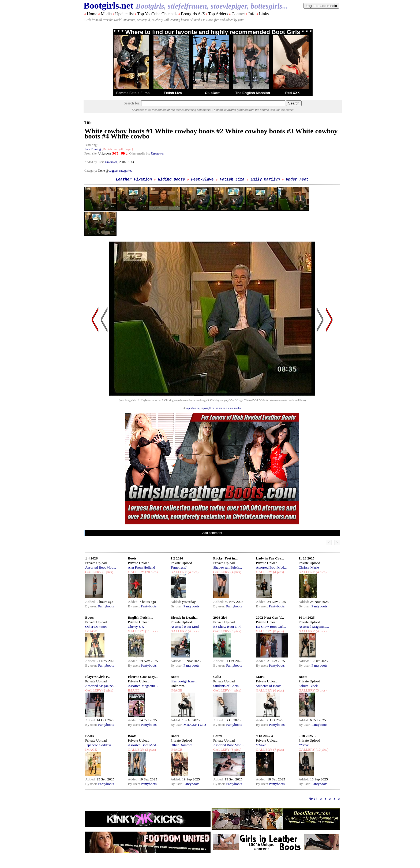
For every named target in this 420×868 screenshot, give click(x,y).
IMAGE (91, 631)
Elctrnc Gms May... (143, 677)
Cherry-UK (136, 627)
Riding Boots (172, 179)
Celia (217, 677)
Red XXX (292, 93)
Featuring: (91, 145)
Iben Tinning (93, 149)
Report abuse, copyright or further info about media (213, 408)
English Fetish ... (140, 617)
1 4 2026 (91, 558)
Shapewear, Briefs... (228, 567)
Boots (132, 558)
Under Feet (297, 179)
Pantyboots (106, 606)
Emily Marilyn (265, 179)
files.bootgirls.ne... (184, 681)
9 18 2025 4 (264, 736)
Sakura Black (308, 686)
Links (264, 14)
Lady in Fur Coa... (270, 558)
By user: (92, 606)
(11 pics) (151, 631)
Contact (238, 14)
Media (106, 14)
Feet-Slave (202, 179)
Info (252, 14)
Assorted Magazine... (314, 627)
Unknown (157, 153)
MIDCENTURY (195, 725)
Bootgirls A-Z (193, 14)
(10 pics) (322, 749)
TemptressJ (179, 567)
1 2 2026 (177, 558)
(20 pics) (151, 572)
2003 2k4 (220, 617)
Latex (218, 736)
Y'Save (261, 745)
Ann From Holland (141, 567)
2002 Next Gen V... (270, 617)
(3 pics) (107, 572)
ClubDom (213, 93)
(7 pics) (278, 749)
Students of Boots (226, 686)
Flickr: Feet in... (225, 558)
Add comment (212, 533)
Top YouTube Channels (157, 14)
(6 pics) (235, 631)
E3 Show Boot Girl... (228, 627)
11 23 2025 (307, 558)
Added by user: (95, 162)
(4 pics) (193, 572)
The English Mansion (253, 93)
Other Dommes (96, 627)
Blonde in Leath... (184, 617)
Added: (91, 602)
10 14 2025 (307, 617)
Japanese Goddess (98, 745)
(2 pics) (107, 690)
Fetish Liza (173, 93)
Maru (260, 677)
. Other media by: (139, 153)
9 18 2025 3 (307, 736)
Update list (125, 14)
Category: (91, 171)
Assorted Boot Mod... (101, 567)
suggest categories (120, 171)
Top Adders (218, 14)
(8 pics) (278, 631)
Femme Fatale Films (133, 93)
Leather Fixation (134, 179)
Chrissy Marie (309, 567)
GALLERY (93, 572)
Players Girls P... (98, 677)
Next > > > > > (324, 799)
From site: (91, 153)
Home (92, 14)
